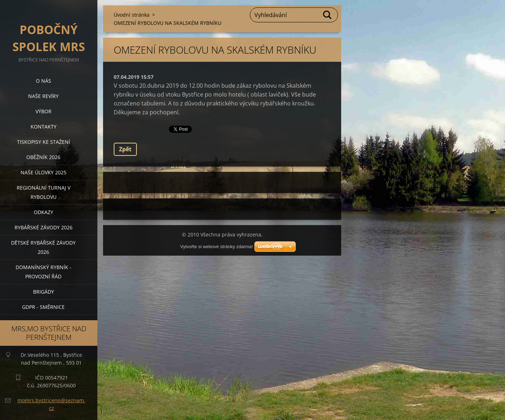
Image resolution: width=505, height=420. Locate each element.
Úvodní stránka (132, 15)
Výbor (44, 111)
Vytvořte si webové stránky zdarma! (217, 247)
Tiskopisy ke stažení (44, 142)
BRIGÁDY (44, 292)
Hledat (328, 15)
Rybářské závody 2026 (44, 227)
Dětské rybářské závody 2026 (43, 247)
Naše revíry (43, 96)
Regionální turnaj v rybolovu (44, 192)
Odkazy (44, 212)
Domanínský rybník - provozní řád (44, 272)
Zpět (125, 149)
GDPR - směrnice (43, 307)
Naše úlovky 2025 (44, 172)
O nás (44, 81)
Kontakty (44, 127)
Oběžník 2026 (43, 157)
